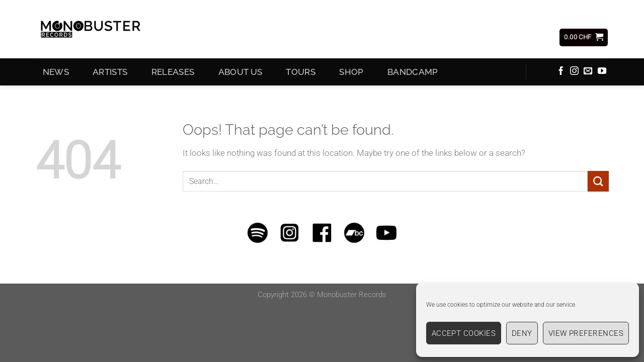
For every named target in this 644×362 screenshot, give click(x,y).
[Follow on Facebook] (561, 73)
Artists (110, 74)
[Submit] (598, 183)
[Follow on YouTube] (602, 73)
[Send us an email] (588, 73)
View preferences (586, 333)
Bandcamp (413, 74)
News (56, 74)
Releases (173, 74)
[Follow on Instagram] (574, 73)
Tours (301, 74)
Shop (351, 74)
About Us (240, 74)
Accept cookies (464, 333)
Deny (522, 333)
